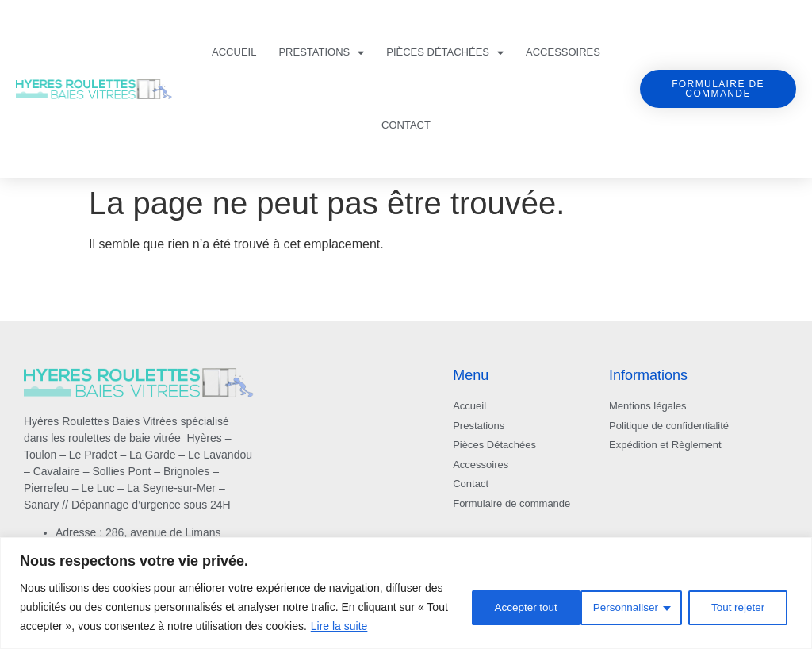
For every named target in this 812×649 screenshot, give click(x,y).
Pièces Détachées (445, 53)
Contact (406, 125)
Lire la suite (339, 626)
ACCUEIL (234, 52)
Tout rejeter (623, 607)
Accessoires (563, 52)
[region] (406, 593)
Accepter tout (737, 607)
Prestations (321, 53)
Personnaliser (509, 607)
